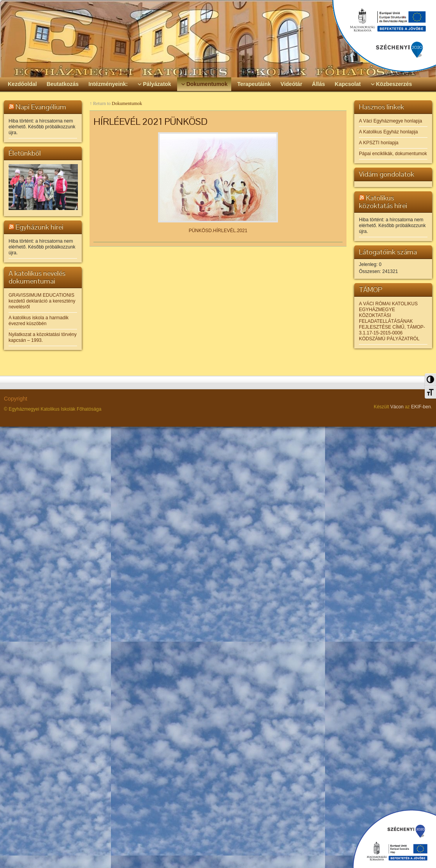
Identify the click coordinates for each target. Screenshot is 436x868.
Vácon (397, 407)
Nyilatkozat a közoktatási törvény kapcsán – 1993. (43, 337)
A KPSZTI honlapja (379, 143)
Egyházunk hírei (40, 227)
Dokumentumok (127, 103)
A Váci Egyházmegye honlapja (390, 121)
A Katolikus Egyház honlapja (388, 132)
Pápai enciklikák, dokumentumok (393, 154)
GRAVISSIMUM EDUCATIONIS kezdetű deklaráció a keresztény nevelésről (42, 301)
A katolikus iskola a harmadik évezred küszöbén (39, 321)
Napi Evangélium (41, 107)
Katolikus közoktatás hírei (383, 202)
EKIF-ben (421, 407)
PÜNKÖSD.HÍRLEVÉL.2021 (218, 231)
